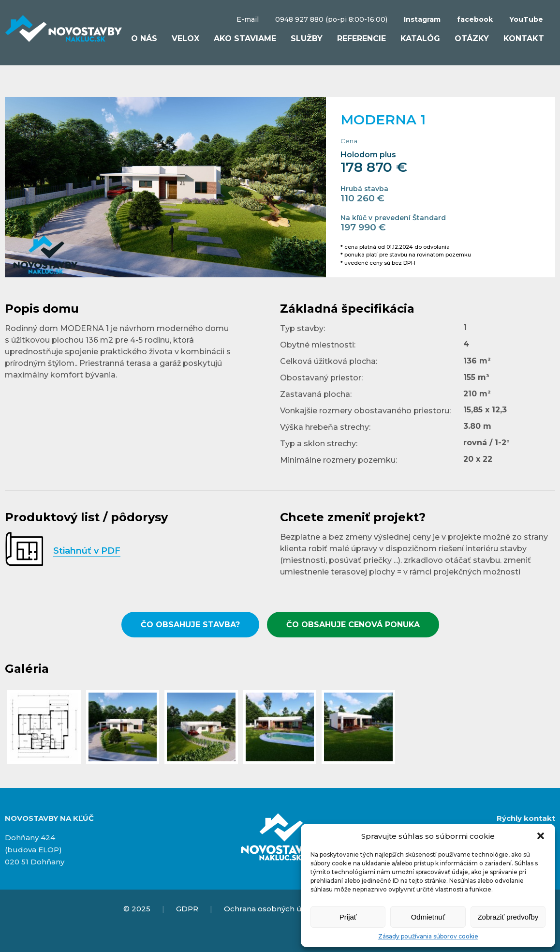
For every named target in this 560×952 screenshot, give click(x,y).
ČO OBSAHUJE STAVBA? (190, 625)
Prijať (348, 917)
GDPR (187, 909)
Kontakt (524, 38)
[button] (541, 836)
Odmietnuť (428, 917)
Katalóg (420, 38)
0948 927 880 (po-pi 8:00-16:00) (331, 19)
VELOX (185, 38)
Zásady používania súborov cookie (428, 936)
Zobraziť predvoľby (508, 917)
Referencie (361, 38)
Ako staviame (245, 38)
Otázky (472, 38)
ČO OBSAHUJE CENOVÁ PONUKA (353, 625)
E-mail (248, 19)
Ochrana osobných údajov (273, 909)
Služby (307, 38)
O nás (144, 38)
